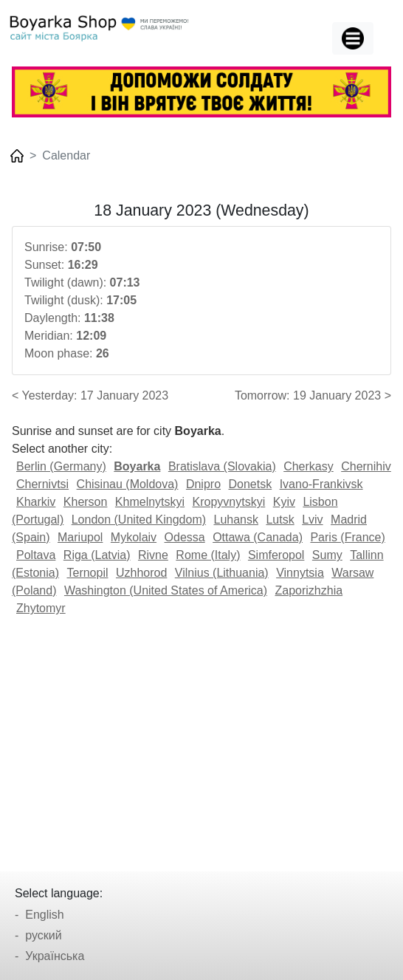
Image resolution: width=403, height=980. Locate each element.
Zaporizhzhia (309, 590)
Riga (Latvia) (97, 555)
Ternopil (87, 573)
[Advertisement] (201, 739)
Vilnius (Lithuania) (222, 573)
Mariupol (80, 537)
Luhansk (237, 520)
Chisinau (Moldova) (128, 484)
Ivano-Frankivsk (321, 484)
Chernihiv (366, 466)
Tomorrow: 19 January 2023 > (313, 395)
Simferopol (276, 555)
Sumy (327, 555)
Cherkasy (309, 466)
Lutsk (280, 520)
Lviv (312, 520)
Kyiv (284, 502)
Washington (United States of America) (166, 590)
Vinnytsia (300, 573)
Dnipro (203, 484)
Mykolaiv (134, 537)
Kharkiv (36, 502)
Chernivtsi (42, 484)
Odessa (185, 537)
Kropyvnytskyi (229, 502)
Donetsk (250, 484)
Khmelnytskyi (150, 502)
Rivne (153, 555)
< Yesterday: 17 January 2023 (90, 395)
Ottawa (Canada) (258, 537)
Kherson (86, 502)
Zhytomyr (41, 608)
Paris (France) (347, 537)
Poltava (36, 555)
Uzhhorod (141, 573)
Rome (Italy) (208, 555)
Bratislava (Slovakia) (222, 466)
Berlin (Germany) (61, 466)
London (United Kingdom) (139, 520)
